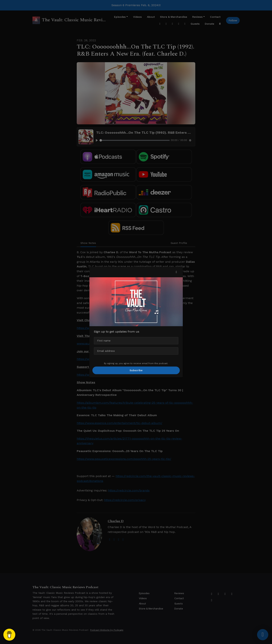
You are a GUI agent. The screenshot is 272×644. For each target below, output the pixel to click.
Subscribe (136, 370)
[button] (176, 272)
